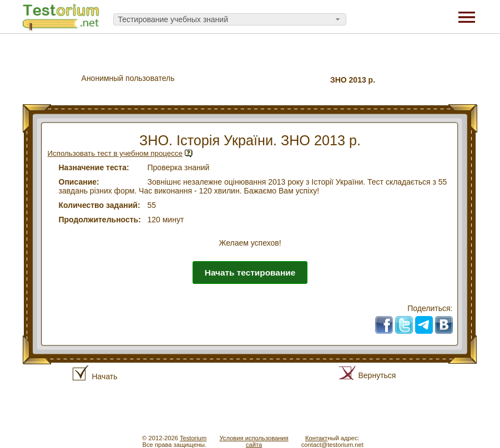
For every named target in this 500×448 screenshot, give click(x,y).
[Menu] (467, 17)
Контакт (316, 438)
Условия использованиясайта (254, 441)
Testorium (193, 438)
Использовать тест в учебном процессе (115, 153)
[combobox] (230, 19)
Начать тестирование (250, 273)
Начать (105, 376)
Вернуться (377, 375)
